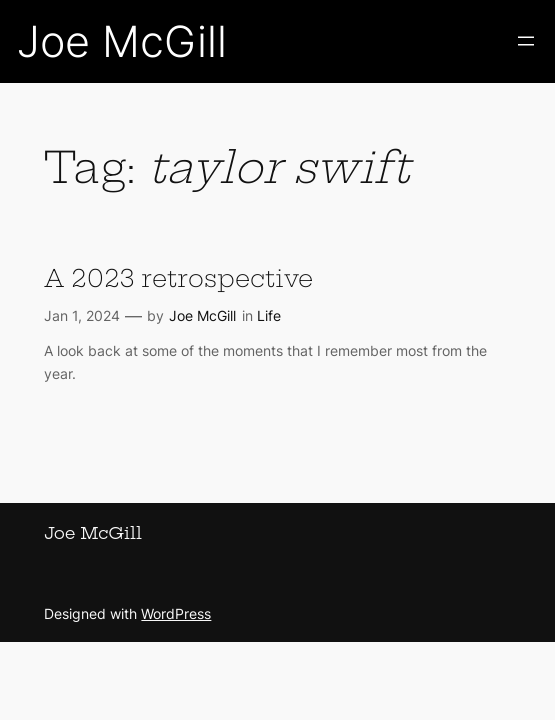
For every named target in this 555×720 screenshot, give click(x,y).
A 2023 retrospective (178, 278)
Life (269, 315)
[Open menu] (526, 41)
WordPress (176, 613)
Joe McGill (122, 41)
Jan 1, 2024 (82, 315)
